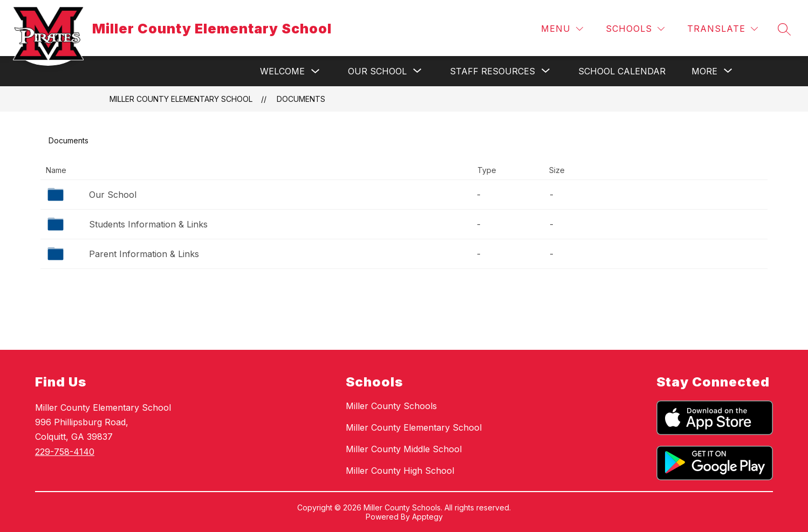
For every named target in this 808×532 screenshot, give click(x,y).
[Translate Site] (723, 29)
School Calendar (622, 71)
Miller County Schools (391, 406)
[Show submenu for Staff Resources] (492, 71)
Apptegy (427, 517)
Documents (301, 99)
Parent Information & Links (144, 254)
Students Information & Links (148, 224)
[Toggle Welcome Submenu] (316, 71)
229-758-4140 (65, 452)
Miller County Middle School (404, 449)
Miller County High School (400, 471)
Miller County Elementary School (181, 99)
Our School (113, 195)
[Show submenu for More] (704, 71)
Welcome (282, 71)
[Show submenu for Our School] (377, 71)
